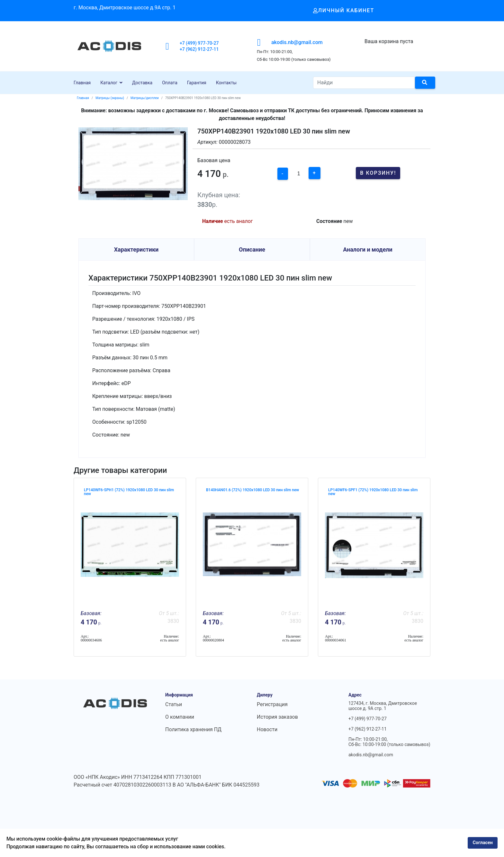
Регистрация (272, 704)
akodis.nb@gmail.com (297, 42)
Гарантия (197, 83)
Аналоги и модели (368, 249)
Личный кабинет (344, 10)
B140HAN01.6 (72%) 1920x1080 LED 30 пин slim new (252, 490)
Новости (267, 729)
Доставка (142, 83)
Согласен (483, 843)
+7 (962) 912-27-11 (199, 49)
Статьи (174, 704)
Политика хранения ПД (193, 729)
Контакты (226, 83)
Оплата (170, 83)
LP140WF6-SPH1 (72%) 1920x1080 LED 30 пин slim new (129, 492)
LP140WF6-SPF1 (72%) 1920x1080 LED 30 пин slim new (373, 492)
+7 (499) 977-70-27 (199, 43)
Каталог (109, 83)
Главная (82, 83)
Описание (252, 249)
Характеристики (136, 249)
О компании (180, 717)
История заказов (277, 717)
